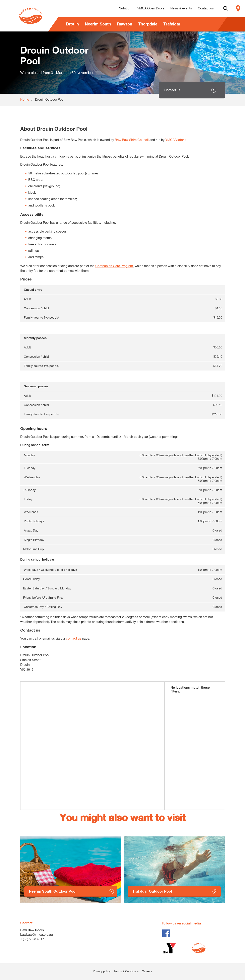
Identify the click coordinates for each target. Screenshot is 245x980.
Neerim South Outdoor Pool (53, 892)
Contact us (197, 9)
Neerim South (98, 24)
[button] (219, 9)
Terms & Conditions (126, 972)
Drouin (72, 24)
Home (25, 100)
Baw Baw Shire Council (132, 140)
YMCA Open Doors (142, 9)
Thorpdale (148, 24)
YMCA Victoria (176, 140)
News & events (172, 9)
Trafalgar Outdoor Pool (152, 892)
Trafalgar (172, 24)
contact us (74, 639)
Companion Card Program (114, 266)
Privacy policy (102, 972)
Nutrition (116, 9)
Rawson (125, 24)
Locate (236, 9)
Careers (147, 972)
